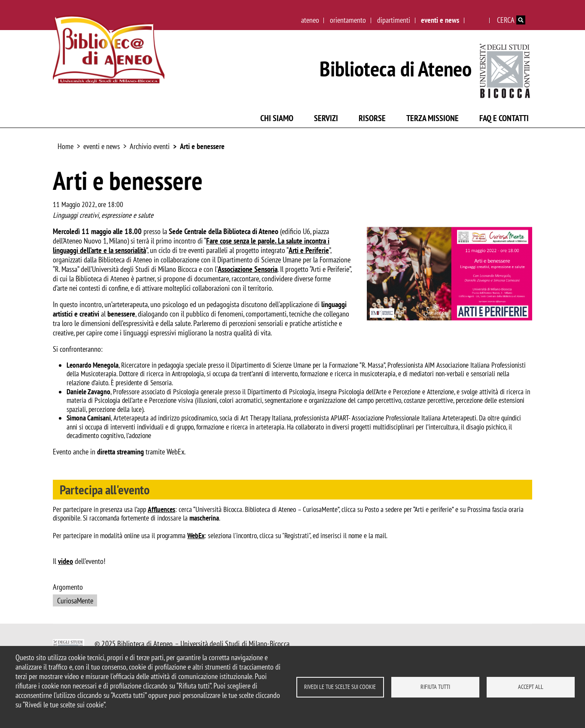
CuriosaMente (75, 601)
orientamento (348, 20)
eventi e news (440, 20)
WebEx (196, 536)
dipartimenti (394, 20)
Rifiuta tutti (435, 687)
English (477, 20)
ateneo (310, 20)
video (66, 561)
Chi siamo (277, 118)
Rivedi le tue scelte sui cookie (340, 687)
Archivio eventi (150, 146)
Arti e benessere (202, 146)
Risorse (372, 118)
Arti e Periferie (309, 250)
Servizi (326, 118)
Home (66, 146)
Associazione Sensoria (248, 269)
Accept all (531, 687)
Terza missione (433, 118)
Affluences (161, 509)
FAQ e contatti (504, 118)
